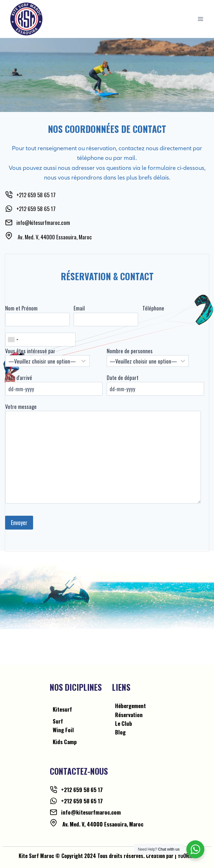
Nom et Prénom (21, 308)
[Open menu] (200, 19)
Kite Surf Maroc (36, 856)
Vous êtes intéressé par (30, 351)
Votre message (21, 406)
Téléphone (153, 308)
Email (79, 308)
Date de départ (123, 378)
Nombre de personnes (130, 351)
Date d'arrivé (19, 378)
